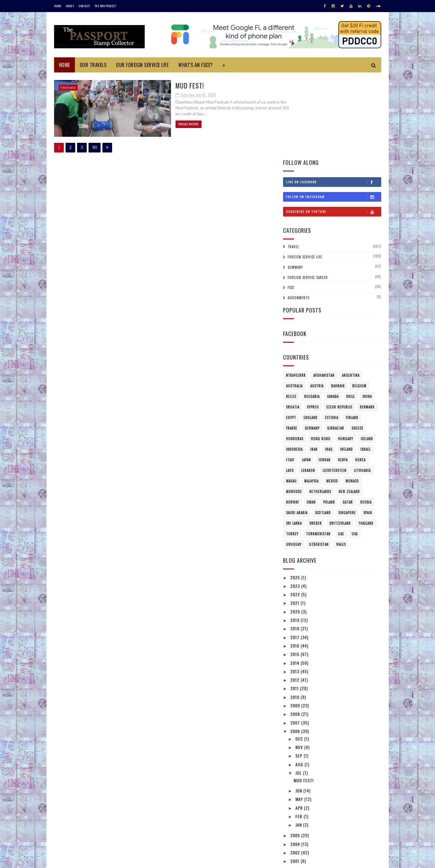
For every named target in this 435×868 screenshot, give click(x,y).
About (70, 6)
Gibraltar (336, 347)
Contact (84, 6)
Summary (295, 186)
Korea (360, 378)
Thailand (366, 442)
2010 (295, 615)
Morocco (294, 410)
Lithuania (362, 389)
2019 (295, 538)
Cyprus (313, 325)
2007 (296, 641)
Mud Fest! (156, 85)
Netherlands (320, 410)
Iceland (367, 357)
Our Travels (93, 65)
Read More (155, 124)
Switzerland (340, 442)
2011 (295, 607)
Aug (300, 682)
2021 (295, 521)
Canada (333, 315)
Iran (314, 368)
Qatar (348, 421)
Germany (312, 347)
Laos (290, 389)
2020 (296, 530)
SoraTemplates (83, 860)
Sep (300, 674)
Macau (291, 399)
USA (355, 452)
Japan (306, 378)
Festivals (68, 88)
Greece (358, 347)
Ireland (346, 368)
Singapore (347, 431)
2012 (295, 598)
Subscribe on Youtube (333, 130)
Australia (294, 304)
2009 (296, 624)
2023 (296, 504)
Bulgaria (312, 315)
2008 (296, 632)
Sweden (316, 442)
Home (58, 6)
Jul (299, 691)
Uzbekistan (319, 463)
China (367, 315)
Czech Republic (339, 325)
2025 (296, 496)
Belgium (359, 304)
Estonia (332, 336)
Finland (352, 336)
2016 (295, 564)
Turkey (292, 452)
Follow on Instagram (333, 115)
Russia (366, 421)
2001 (295, 779)
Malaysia (311, 399)
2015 (295, 573)
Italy (290, 378)
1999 (295, 788)
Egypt (291, 336)
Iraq (329, 368)
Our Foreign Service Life (142, 65)
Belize (291, 315)
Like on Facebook (333, 101)
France (292, 347)
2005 (296, 754)
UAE (341, 452)
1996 (295, 805)
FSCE (291, 206)
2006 (296, 650)
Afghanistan (324, 294)
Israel (366, 368)
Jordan (324, 378)
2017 (295, 555)
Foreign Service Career (308, 196)
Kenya (343, 378)
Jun (299, 709)
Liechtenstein (335, 389)
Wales (341, 463)
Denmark (367, 325)
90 (95, 147)
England (311, 336)
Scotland (323, 431)
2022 (296, 513)
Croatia (293, 325)
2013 (295, 590)
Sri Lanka (294, 442)
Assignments (298, 216)
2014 (295, 581)
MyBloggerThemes (134, 860)
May (300, 717)
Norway (293, 421)
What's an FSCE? (196, 65)
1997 (295, 797)
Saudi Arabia (297, 431)
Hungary (346, 357)
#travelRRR (296, 294)
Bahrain (338, 304)
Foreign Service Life (305, 175)
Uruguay (294, 463)
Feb (300, 735)
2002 (296, 771)
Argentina (351, 294)
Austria (317, 304)
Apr (300, 726)
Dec (300, 657)
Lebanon (308, 389)
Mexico (332, 399)
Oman (311, 421)
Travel (293, 165)
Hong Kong (321, 357)
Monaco (352, 399)
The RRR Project (105, 6)
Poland (329, 421)
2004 (296, 762)
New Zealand (349, 410)
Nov (300, 666)
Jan (299, 743)
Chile (351, 315)
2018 (295, 547)
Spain (368, 431)
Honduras (295, 357)
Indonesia (294, 368)
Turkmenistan (318, 452)
